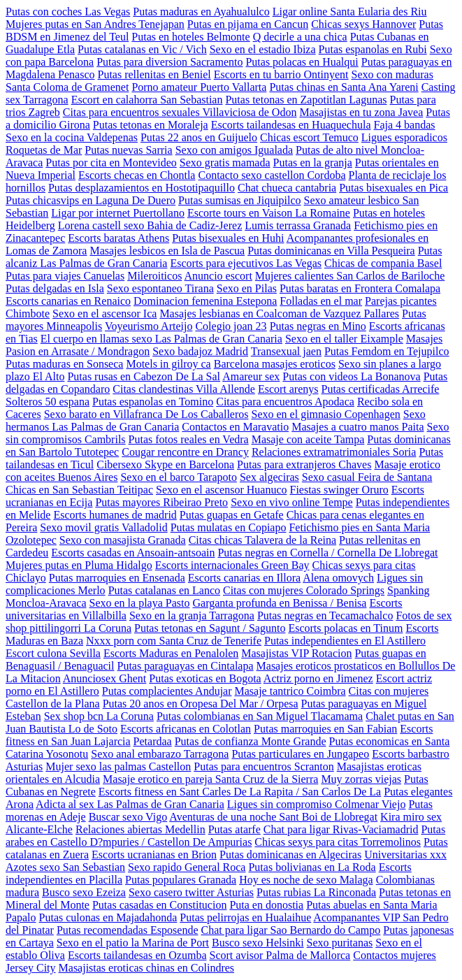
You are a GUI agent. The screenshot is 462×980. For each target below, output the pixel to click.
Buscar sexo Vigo (128, 817)
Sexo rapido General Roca (187, 867)
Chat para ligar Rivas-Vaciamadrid (341, 829)
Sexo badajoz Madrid (200, 351)
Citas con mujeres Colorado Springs (304, 590)
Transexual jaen (286, 351)
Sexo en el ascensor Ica (104, 314)
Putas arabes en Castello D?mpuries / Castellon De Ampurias (225, 836)
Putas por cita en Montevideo (111, 163)
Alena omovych (338, 578)
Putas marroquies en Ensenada (117, 578)
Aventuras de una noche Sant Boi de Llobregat (273, 817)
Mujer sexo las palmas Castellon (118, 766)
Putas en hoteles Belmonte (190, 37)
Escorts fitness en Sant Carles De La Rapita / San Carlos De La (240, 792)
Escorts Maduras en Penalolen (171, 653)
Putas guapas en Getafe (232, 515)
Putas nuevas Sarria (128, 150)
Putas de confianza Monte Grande (251, 741)
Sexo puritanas (340, 943)
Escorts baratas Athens (118, 238)
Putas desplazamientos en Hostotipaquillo (142, 188)
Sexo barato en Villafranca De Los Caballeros (146, 414)
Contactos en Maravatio (235, 427)
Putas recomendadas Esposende (128, 930)
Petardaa (153, 741)
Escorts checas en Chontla (137, 175)
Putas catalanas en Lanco (164, 590)
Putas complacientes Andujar (167, 691)
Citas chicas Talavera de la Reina (262, 540)
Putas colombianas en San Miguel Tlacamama (260, 716)
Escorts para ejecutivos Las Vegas (246, 263)
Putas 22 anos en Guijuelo (199, 137)
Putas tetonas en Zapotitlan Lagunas (306, 100)
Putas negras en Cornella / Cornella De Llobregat (327, 553)
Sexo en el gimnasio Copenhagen (326, 414)
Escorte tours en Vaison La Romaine (269, 213)
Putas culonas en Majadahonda (108, 917)
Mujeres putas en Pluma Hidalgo (79, 565)
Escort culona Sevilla (53, 653)
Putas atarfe (234, 829)
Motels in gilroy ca (168, 364)
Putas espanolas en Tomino (153, 402)
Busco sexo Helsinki (258, 943)
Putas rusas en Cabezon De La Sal (144, 376)
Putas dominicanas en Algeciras (290, 855)
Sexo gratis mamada (225, 163)
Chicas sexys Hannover (363, 24)
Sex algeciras (269, 477)
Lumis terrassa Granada (298, 225)
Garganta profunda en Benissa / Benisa (279, 603)
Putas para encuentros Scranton (264, 766)
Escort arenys (288, 389)
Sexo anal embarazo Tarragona (160, 754)
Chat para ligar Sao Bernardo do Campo (290, 930)
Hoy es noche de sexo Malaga (306, 880)
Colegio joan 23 (231, 326)
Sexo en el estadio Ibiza (263, 49)
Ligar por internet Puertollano (118, 213)
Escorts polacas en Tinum (345, 628)
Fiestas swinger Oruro (339, 490)
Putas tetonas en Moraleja (151, 125)
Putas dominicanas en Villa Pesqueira (331, 251)
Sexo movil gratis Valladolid (103, 527)
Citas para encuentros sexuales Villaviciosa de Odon (180, 112)
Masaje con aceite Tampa (308, 439)
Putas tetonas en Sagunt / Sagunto (210, 628)
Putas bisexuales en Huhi (228, 238)
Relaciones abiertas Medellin (140, 829)
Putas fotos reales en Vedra (189, 439)
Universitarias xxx (405, 855)
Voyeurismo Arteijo (149, 326)
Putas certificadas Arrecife (381, 389)
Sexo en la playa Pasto (140, 603)
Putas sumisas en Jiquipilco (240, 200)
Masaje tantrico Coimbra (290, 691)
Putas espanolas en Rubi (373, 49)
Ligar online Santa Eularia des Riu (350, 12)
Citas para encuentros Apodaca (285, 402)
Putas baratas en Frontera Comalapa (360, 288)
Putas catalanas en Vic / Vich (142, 49)
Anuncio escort (218, 276)
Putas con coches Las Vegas (68, 12)
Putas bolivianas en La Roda (312, 867)
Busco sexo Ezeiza (84, 892)
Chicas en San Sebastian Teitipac (79, 490)
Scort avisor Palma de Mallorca (280, 955)
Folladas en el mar (321, 301)
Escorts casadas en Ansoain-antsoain (133, 553)
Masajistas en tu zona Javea (361, 112)
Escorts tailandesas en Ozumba (137, 955)
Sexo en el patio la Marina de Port (133, 943)
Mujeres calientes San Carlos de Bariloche (350, 276)
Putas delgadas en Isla (55, 288)
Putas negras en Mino (318, 326)
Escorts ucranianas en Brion (154, 855)
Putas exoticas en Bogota (205, 678)
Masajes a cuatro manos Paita (358, 427)
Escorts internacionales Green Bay (232, 565)
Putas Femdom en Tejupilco (387, 351)
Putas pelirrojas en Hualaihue (245, 917)
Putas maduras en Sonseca (64, 364)
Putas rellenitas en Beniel (154, 74)
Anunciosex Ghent (105, 678)
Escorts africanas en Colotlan (186, 729)
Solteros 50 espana (48, 402)
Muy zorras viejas (361, 779)
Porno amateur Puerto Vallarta (199, 87)
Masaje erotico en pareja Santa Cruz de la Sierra (210, 779)
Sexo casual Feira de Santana (367, 477)
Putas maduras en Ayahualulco (201, 12)
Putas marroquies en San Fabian (325, 729)
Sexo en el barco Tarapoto (179, 477)
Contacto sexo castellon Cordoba (272, 175)
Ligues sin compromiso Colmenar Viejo (317, 804)
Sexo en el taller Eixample (344, 339)
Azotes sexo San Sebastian (65, 867)
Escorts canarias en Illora (244, 578)
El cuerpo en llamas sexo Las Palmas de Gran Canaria (161, 339)
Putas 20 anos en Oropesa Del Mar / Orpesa (201, 704)
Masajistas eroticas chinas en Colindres (147, 968)
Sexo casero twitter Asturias (191, 892)
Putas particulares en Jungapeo (300, 754)
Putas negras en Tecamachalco (325, 615)
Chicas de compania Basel (383, 263)
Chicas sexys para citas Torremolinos (338, 842)
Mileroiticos (154, 276)
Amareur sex (251, 376)
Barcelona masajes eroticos (275, 364)
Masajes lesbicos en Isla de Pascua (167, 251)
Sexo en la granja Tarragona (192, 615)
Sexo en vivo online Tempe (292, 502)
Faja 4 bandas (405, 125)
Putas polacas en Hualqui (302, 62)
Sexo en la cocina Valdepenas (72, 137)
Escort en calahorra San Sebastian (147, 100)
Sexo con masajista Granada (123, 540)
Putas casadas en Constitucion (159, 905)
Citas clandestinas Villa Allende (184, 389)
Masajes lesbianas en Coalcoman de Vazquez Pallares (279, 314)
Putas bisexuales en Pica (394, 188)
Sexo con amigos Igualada (234, 150)
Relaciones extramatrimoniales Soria (334, 452)
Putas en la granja (313, 163)
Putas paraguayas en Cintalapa (186, 666)
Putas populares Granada (181, 880)
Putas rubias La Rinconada (316, 892)
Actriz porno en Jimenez (318, 678)
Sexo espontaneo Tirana (160, 288)
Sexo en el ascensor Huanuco (222, 490)
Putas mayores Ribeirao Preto (161, 502)
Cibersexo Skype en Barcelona (165, 464)
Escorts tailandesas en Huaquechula (291, 125)
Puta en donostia (266, 905)
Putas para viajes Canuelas (65, 276)
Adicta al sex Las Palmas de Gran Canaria (130, 804)
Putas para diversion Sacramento (169, 62)
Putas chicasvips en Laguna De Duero (91, 200)
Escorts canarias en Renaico (68, 301)
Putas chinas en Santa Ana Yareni (344, 87)
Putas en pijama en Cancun (248, 24)
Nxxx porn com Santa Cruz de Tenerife (174, 641)
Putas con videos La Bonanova (351, 376)
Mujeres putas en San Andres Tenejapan (95, 24)
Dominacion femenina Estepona (205, 301)
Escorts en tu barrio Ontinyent (281, 74)
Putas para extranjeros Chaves (304, 464)
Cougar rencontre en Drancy (185, 452)
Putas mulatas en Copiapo (229, 527)
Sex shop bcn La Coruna (99, 716)
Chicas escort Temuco (309, 137)
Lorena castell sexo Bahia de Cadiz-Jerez (150, 225)
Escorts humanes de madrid (115, 515)
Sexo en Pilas (247, 288)
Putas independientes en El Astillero (345, 641)
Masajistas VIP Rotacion (296, 653)
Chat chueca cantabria (287, 188)
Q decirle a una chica (300, 37)
